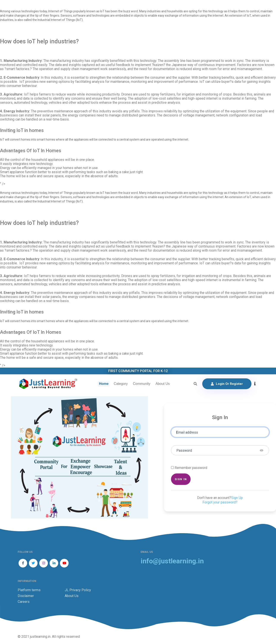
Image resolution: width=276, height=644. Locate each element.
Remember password (191, 468)
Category (121, 384)
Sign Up (237, 498)
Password (184, 450)
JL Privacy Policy (78, 590)
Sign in (181, 479)
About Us (163, 384)
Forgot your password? (220, 502)
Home (104, 384)
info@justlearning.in (172, 561)
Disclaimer (26, 596)
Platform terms (29, 590)
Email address (187, 432)
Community (142, 384)
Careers (24, 602)
